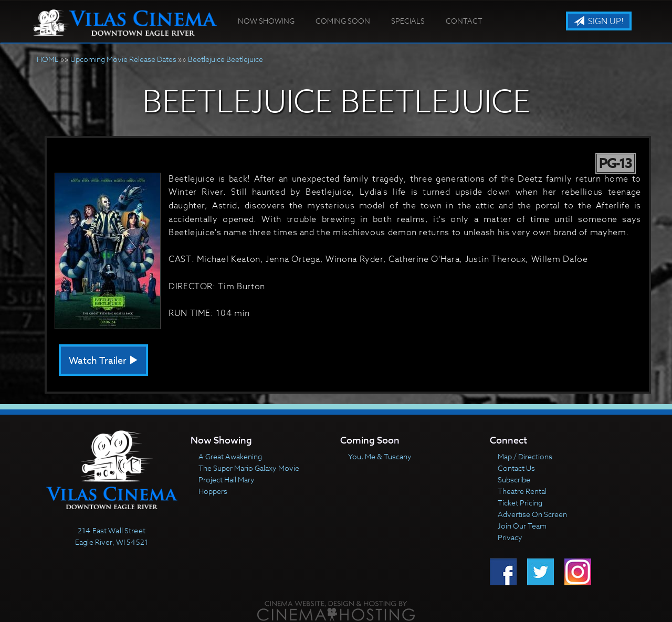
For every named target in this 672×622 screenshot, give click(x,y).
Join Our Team (522, 526)
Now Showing (266, 21)
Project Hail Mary (227, 479)
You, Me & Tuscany (380, 456)
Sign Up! (599, 22)
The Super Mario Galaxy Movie (249, 468)
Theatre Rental (522, 491)
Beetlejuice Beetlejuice (225, 59)
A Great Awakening (230, 456)
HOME (48, 59)
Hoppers (213, 491)
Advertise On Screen (532, 514)
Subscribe (514, 479)
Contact (464, 21)
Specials (408, 21)
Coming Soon (343, 21)
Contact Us (516, 468)
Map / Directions (525, 456)
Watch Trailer (103, 361)
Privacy (510, 537)
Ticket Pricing (520, 503)
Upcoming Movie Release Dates (123, 59)
